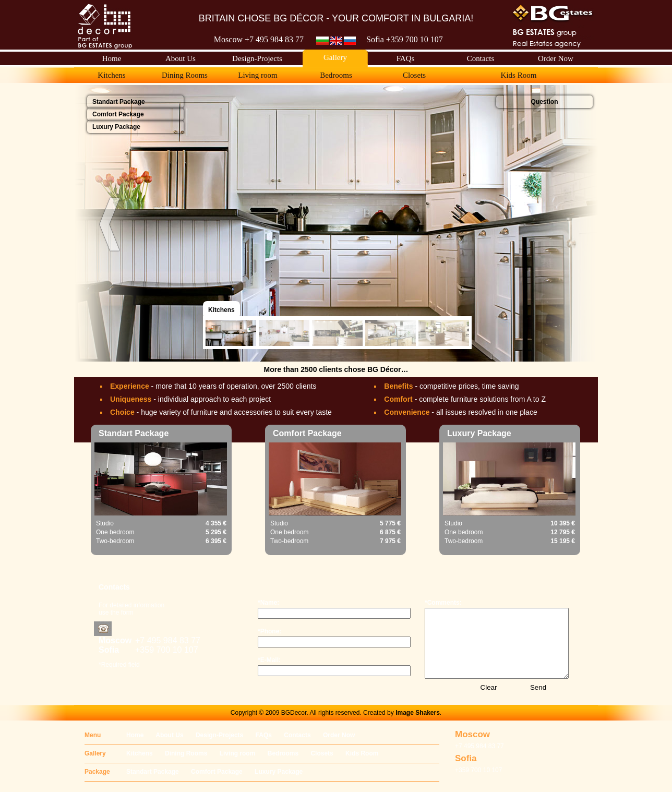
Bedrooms (283, 753)
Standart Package (153, 772)
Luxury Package (279, 772)
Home (135, 735)
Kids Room (362, 753)
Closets (322, 753)
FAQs (264, 735)
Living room (238, 753)
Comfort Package (217, 772)
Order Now (339, 735)
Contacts (297, 735)
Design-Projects (219, 735)
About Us (169, 735)
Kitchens (140, 753)
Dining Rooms (186, 753)
